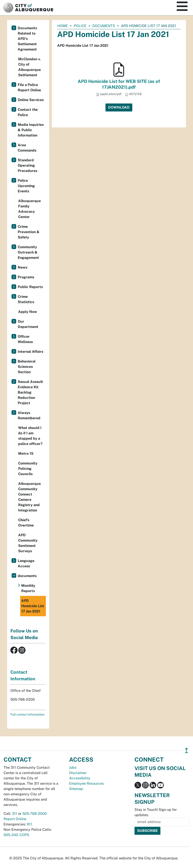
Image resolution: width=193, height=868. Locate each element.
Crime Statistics (26, 299)
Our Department (28, 324)
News (22, 267)
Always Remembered (29, 415)
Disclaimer (78, 773)
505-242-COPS (16, 835)
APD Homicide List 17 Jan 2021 (33, 606)
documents (104, 26)
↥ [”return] (186, 750)
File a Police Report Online (29, 87)
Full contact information (27, 714)
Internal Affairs (30, 352)
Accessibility (80, 778)
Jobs (73, 768)
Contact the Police (28, 112)
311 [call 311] (15, 814)
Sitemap (76, 789)
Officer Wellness (25, 339)
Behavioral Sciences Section (27, 367)
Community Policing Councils (28, 469)
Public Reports (30, 287)
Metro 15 (26, 454)
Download (119, 107)
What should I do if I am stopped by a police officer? (30, 436)
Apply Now (28, 312)
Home (62, 26)
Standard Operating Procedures (27, 165)
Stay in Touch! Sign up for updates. (156, 812)
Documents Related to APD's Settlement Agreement (27, 39)
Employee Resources (87, 783)
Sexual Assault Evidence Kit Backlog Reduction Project (30, 392)
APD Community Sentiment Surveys (28, 543)
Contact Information (23, 675)
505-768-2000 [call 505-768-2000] (35, 814)
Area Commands (27, 148)
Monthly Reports (28, 588)
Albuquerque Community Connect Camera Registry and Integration (29, 497)
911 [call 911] (29, 824)
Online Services (31, 100)
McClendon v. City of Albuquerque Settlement (29, 67)
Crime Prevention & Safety (29, 232)
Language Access (26, 563)
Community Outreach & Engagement (28, 252)
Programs (26, 277)
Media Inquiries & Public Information (31, 130)
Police (80, 26)
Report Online (15, 819)
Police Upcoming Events (26, 186)
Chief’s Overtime (26, 523)
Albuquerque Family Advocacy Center (29, 209)
